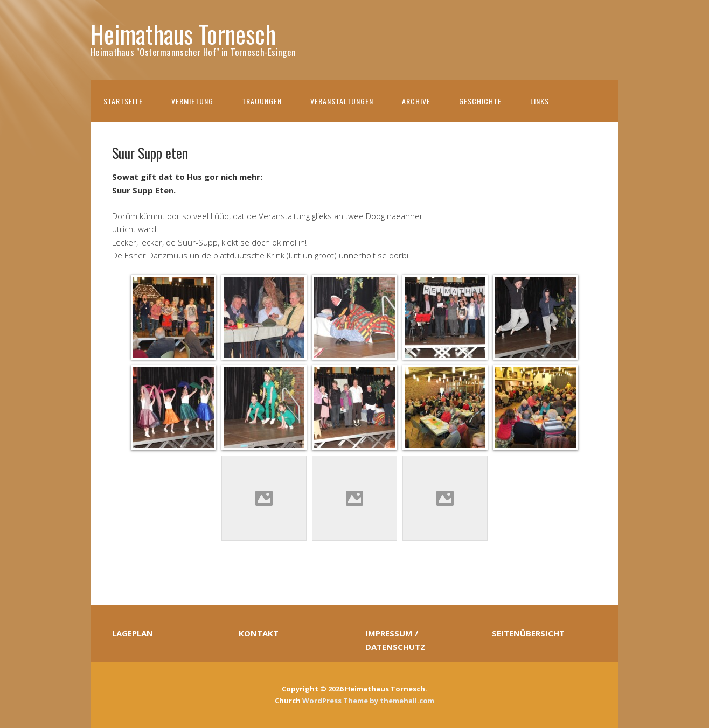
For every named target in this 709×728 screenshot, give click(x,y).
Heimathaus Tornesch (183, 34)
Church (288, 701)
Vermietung (192, 101)
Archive (416, 101)
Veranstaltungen (342, 101)
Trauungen (262, 101)
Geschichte (480, 101)
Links (540, 101)
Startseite (123, 101)
